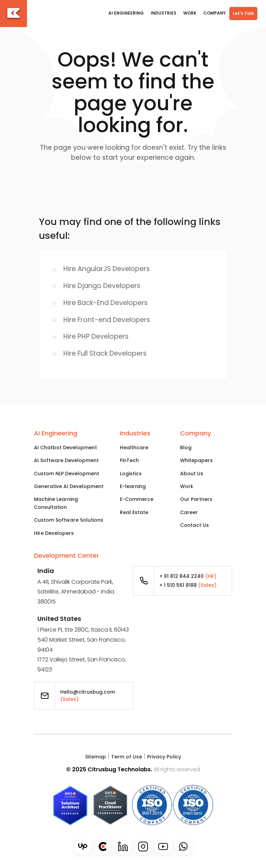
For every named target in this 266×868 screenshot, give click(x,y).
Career (189, 512)
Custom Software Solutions (69, 520)
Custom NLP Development (66, 474)
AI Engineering (126, 13)
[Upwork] (83, 847)
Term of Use (127, 757)
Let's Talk (243, 13)
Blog (186, 448)
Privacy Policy (164, 757)
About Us (192, 474)
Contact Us (194, 525)
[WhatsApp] (183, 847)
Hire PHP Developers (96, 336)
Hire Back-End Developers (105, 303)
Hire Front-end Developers (107, 320)
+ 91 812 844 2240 (188, 576)
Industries (163, 13)
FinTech (129, 460)
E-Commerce (137, 499)
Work (187, 486)
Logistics (131, 474)
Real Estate (134, 512)
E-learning (133, 486)
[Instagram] (143, 847)
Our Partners (196, 499)
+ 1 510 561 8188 (188, 585)
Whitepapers (196, 460)
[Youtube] (163, 847)
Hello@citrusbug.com (88, 696)
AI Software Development (66, 460)
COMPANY (215, 13)
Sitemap (96, 757)
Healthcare (134, 448)
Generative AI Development (69, 486)
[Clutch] (103, 847)
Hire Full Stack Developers (105, 353)
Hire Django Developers (102, 286)
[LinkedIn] (123, 847)
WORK (190, 13)
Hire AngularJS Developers (107, 269)
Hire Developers (54, 533)
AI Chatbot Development (65, 448)
